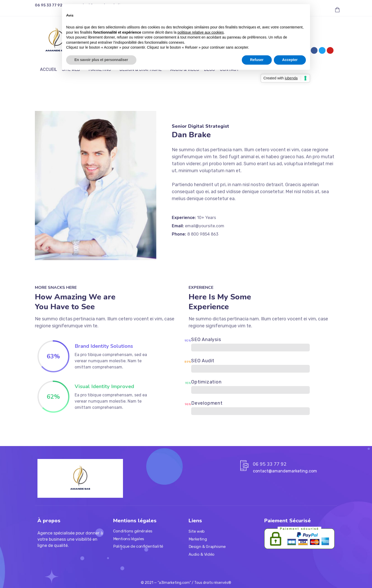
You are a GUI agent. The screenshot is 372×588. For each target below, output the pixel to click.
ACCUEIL (49, 69)
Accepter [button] (290, 60)
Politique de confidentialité (138, 547)
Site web (197, 531)
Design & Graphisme (207, 547)
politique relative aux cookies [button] (201, 32)
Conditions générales (133, 531)
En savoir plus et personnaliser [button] (101, 60)
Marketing (198, 539)
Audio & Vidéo (202, 554)
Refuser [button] (257, 60)
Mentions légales (129, 539)
